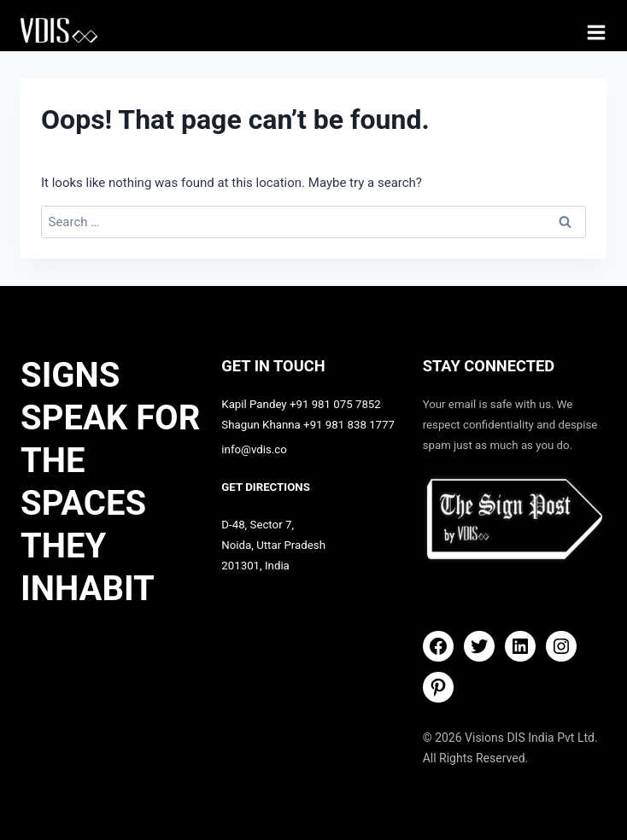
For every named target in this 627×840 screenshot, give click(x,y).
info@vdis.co (254, 449)
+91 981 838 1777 (349, 425)
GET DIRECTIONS (266, 487)
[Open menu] (596, 32)
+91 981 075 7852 (335, 404)
